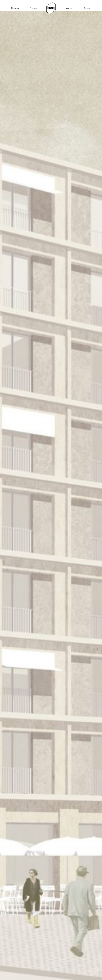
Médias (69, 8)
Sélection (15, 8)
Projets (33, 8)
